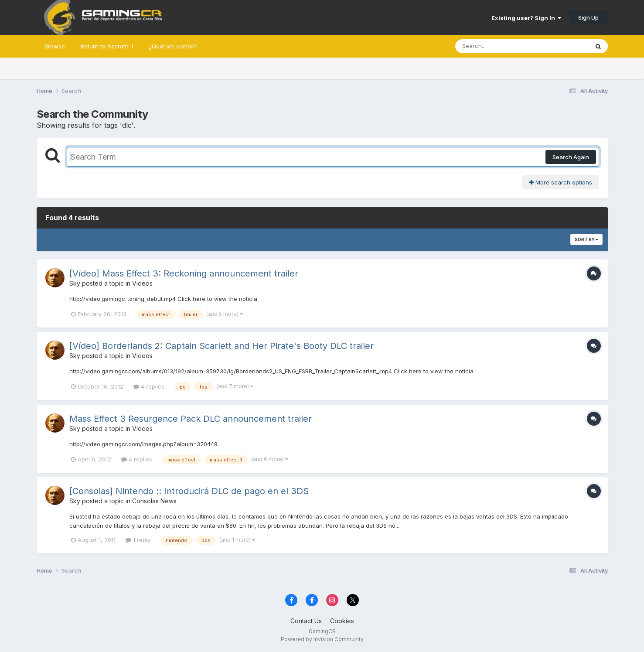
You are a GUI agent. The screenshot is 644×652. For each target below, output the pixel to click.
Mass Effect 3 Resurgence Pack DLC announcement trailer (191, 419)
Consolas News (154, 501)
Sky (75, 283)
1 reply (138, 540)
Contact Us (306, 621)
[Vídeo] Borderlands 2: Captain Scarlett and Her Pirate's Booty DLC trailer (221, 346)
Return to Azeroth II (107, 46)
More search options (561, 182)
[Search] (498, 46)
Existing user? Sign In (526, 18)
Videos (142, 283)
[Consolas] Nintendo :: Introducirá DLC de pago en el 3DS (189, 491)
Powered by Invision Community (322, 639)
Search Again (571, 157)
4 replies (149, 386)
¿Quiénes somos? (173, 46)
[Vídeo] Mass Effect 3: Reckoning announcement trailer (184, 273)
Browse (55, 46)
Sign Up (588, 17)
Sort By (586, 239)
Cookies (342, 621)
